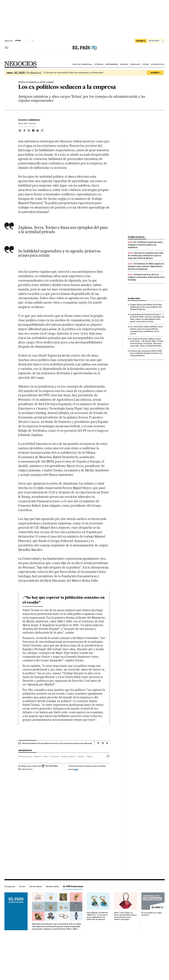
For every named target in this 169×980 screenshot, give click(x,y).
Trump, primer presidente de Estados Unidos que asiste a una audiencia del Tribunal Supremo (146, 307)
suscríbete (141, 41)
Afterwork (99, 64)
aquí (76, 769)
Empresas (55, 756)
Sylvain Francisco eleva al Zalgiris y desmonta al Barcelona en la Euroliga (146, 277)
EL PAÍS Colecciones (73, 886)
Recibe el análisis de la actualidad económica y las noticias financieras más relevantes (57, 743)
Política (89, 756)
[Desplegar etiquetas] (108, 756)
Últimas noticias (158, 64)
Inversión (124, 64)
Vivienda (146, 64)
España (81, 756)
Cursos (22, 886)
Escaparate (10, 886)
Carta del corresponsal (82, 64)
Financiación (135, 64)
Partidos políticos (68, 756)
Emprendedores (112, 64)
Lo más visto (134, 299)
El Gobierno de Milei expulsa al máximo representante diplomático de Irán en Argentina (146, 266)
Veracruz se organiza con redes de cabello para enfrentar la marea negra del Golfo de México (146, 256)
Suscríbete (155, 73)
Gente (46, 756)
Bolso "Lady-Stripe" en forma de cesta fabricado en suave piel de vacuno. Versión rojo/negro (126, 916)
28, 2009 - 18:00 (27, 124)
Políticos (38, 756)
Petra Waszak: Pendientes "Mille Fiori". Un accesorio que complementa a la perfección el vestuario (97, 916)
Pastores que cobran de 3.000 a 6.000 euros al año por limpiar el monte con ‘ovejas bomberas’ (146, 353)
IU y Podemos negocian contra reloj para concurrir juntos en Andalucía (145, 245)
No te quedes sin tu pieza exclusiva (152, 914)
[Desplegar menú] (7, 48)
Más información (26, 769)
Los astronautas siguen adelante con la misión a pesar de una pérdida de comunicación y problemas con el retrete (146, 330)
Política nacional (25, 756)
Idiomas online (52, 886)
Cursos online (35, 886)
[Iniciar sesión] (156, 41)
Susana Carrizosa (29, 120)
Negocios (21, 64)
